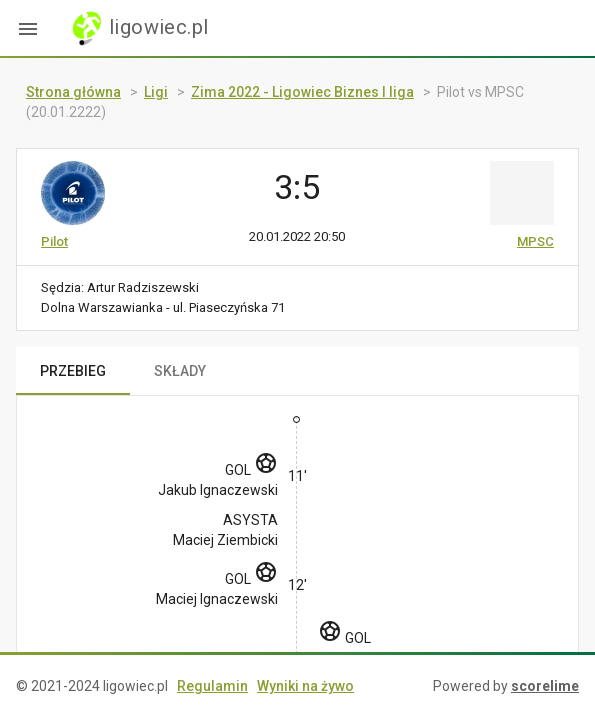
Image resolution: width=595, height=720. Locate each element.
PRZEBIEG (73, 371)
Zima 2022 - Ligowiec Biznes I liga (302, 92)
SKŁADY (180, 371)
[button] (28, 28)
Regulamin (212, 686)
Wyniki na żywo (305, 686)
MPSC (535, 241)
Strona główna (73, 92)
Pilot (54, 241)
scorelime (545, 686)
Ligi (156, 92)
